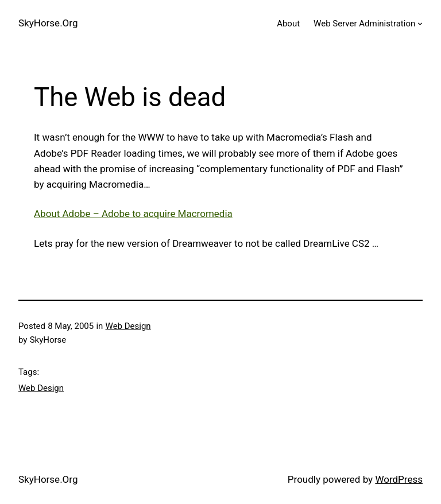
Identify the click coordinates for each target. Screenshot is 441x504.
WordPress (399, 479)
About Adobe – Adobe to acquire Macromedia (133, 214)
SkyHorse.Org (48, 23)
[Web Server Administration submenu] (420, 23)
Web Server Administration (364, 24)
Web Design (128, 326)
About (288, 24)
